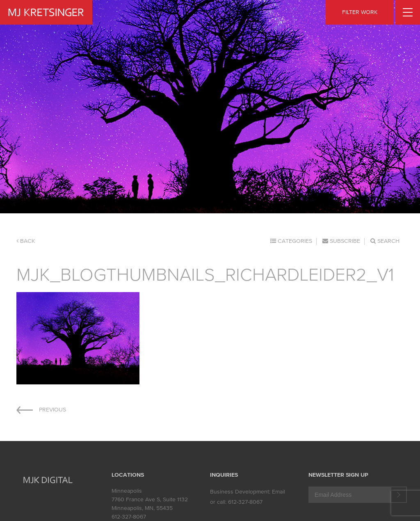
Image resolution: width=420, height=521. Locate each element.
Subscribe (341, 241)
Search (385, 241)
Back (26, 241)
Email (278, 492)
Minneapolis (127, 491)
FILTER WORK (360, 12)
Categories (291, 241)
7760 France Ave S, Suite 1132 (150, 499)
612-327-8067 (129, 517)
